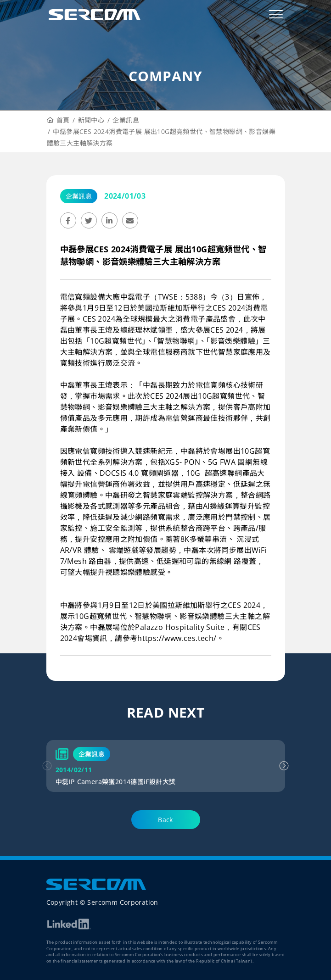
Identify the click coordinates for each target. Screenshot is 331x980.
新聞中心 (91, 120)
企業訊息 (126, 120)
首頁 (58, 120)
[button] (284, 766)
